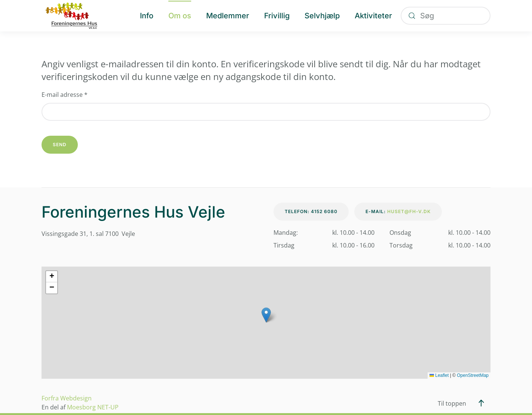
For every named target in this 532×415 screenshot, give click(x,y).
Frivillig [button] (277, 16)
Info (147, 16)
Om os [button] (180, 16)
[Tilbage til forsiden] (71, 16)
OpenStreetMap (473, 375)
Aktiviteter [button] (373, 16)
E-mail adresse (65, 95)
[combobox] (446, 16)
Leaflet (439, 375)
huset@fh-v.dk (409, 211)
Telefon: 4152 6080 (311, 211)
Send (60, 145)
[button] (266, 315)
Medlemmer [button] (228, 16)
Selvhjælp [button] (322, 16)
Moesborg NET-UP (93, 407)
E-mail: (398, 211)
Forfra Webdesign (67, 398)
